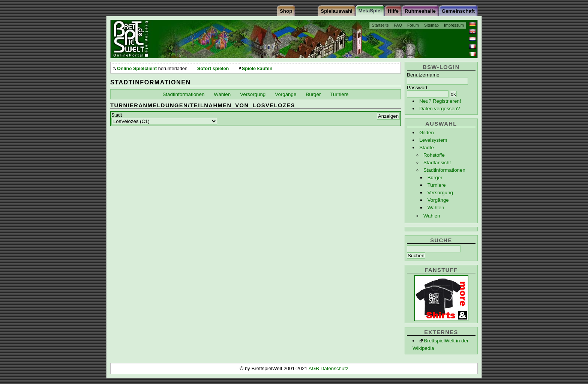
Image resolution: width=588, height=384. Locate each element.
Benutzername (423, 75)
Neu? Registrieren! (440, 101)
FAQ (398, 25)
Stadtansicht (437, 163)
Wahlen (436, 208)
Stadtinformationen (444, 170)
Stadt (117, 115)
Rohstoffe (434, 155)
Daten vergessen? (439, 109)
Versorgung (440, 193)
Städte (427, 148)
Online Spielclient (137, 69)
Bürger (435, 178)
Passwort (417, 88)
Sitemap (431, 25)
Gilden (427, 133)
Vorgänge (438, 200)
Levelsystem (433, 140)
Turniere (437, 185)
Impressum (454, 25)
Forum (413, 25)
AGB (315, 368)
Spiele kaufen (257, 69)
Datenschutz (334, 368)
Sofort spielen (213, 69)
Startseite (380, 25)
